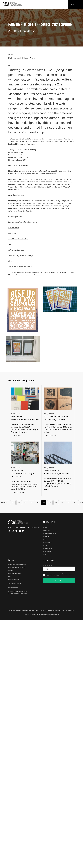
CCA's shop (19, 144)
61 (75, 503)
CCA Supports (48, 542)
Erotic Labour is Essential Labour (20, 267)
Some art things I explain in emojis (21, 256)
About (45, 527)
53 (25, 503)
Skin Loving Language (16, 250)
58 (56, 503)
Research (46, 536)
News (45, 545)
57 (50, 503)
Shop (45, 554)
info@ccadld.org (13, 588)
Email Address (48, 565)
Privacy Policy (47, 615)
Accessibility (47, 551)
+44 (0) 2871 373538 (15, 584)
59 (62, 503)
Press (45, 539)
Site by (71, 610)
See (10, 244)
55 (38, 503)
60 (68, 503)
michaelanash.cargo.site (17, 195)
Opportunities (47, 548)
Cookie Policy (55, 615)
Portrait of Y (13, 233)
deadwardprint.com (15, 217)
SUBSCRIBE (59, 581)
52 (19, 503)
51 (13, 503)
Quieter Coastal (14, 228)
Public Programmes (49, 533)
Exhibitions (47, 530)
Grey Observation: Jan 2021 (18, 239)
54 (31, 503)
